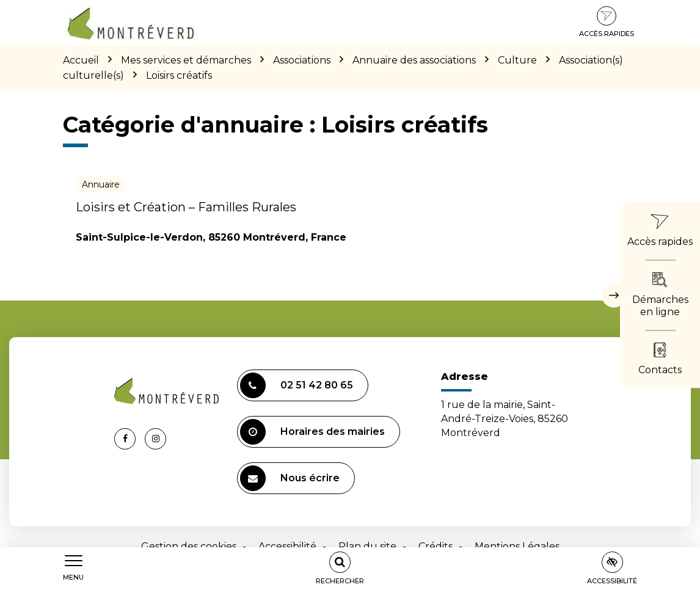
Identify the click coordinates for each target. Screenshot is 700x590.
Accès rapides (607, 22)
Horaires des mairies (312, 432)
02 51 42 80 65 (297, 385)
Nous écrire (290, 478)
